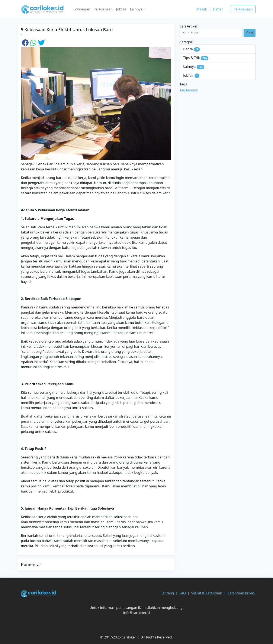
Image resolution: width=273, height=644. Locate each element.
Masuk (202, 9)
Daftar (218, 9)
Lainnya (194, 67)
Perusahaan (103, 9)
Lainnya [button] (137, 9)
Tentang (168, 593)
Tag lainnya (189, 90)
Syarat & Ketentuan (207, 593)
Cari (250, 33)
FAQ (183, 593)
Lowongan (82, 9)
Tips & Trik (196, 58)
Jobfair (121, 9)
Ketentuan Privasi (241, 593)
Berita (192, 49)
